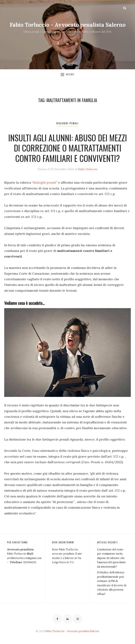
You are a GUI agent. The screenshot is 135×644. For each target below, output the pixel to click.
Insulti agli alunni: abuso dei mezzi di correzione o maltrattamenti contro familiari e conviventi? (68, 148)
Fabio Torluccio (88, 169)
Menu (67, 74)
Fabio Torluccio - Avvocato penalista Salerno (68, 25)
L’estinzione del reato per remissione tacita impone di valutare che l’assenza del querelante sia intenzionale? (111, 558)
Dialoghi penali (67, 123)
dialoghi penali (45, 182)
